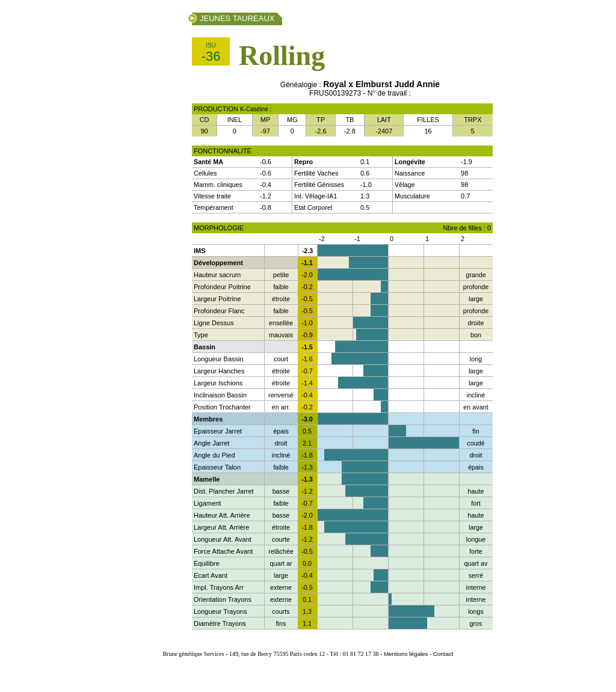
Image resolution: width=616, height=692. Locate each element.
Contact (443, 654)
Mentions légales (406, 654)
